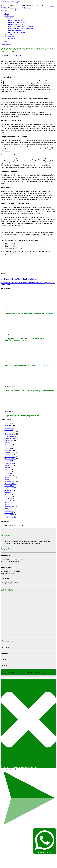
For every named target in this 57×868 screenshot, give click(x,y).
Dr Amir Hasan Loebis (15, 24)
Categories (4, 525)
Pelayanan (12, 39)
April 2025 (8, 449)
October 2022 (9, 509)
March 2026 (9, 426)
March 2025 (9, 451)
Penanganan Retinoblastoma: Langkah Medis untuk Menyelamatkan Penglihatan (24, 340)
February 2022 (9, 511)
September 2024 (10, 463)
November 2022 (10, 507)
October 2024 (9, 461)
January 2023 (9, 505)
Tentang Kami (9, 16)
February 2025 (9, 453)
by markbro (17, 56)
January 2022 (9, 513)
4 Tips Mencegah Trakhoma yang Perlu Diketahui (23, 416)
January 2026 (9, 430)
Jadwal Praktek (10, 35)
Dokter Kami (9, 18)
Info (6, 41)
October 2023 (9, 486)
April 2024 (8, 473)
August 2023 (9, 490)
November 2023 (10, 484)
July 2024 (8, 467)
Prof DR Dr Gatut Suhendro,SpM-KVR (21, 26)
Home (7, 14)
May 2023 (8, 496)
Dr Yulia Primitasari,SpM (16, 20)
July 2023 (8, 492)
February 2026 (9, 428)
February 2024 (9, 478)
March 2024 (9, 476)
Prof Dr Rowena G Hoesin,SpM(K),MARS (22, 28)
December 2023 (10, 482)
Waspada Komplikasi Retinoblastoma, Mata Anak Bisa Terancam (29, 314)
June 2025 (8, 444)
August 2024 (9, 465)
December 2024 (10, 457)
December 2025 (10, 432)
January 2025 (9, 455)
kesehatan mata (6, 44)
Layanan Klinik (9, 37)
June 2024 (8, 469)
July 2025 (8, 442)
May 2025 (8, 446)
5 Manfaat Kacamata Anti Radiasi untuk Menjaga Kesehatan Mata (29, 391)
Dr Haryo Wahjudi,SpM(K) (17, 22)
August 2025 (9, 440)
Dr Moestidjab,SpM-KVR (16, 30)
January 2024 (9, 480)
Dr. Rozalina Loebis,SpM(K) (17, 33)
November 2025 (10, 434)
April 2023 (8, 498)
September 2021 (10, 517)
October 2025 (9, 436)
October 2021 (9, 515)
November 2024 (10, 459)
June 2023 (8, 494)
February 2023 (9, 503)
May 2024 (8, 471)
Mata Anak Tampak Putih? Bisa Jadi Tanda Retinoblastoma (27, 366)
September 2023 (10, 488)
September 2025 (10, 438)
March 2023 (9, 500)
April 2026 (8, 424)
